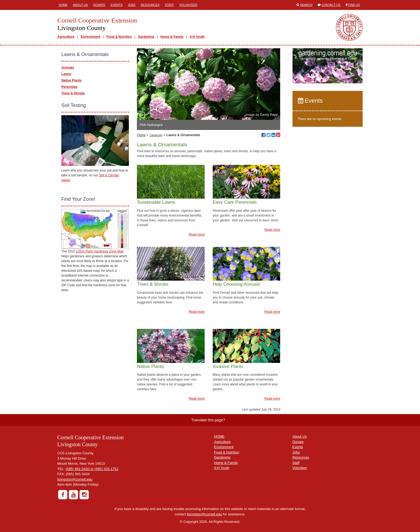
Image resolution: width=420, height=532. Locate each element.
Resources (150, 5)
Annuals (68, 68)
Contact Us (331, 5)
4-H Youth (197, 37)
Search (306, 5)
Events (117, 5)
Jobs (132, 5)
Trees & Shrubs (73, 93)
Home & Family (172, 37)
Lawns (66, 74)
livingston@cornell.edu (75, 479)
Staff (170, 5)
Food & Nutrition (119, 37)
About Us (80, 5)
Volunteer (188, 5)
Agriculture (66, 37)
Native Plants (71, 80)
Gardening (146, 37)
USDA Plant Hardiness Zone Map (100, 251)
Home (63, 5)
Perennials (70, 87)
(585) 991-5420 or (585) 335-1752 (92, 469)
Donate (99, 5)
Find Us (354, 5)
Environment (90, 37)
